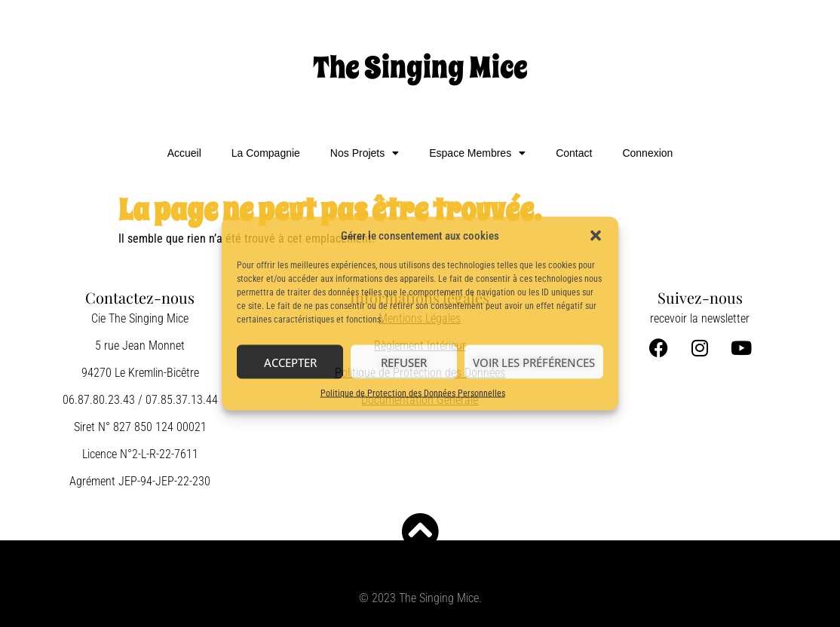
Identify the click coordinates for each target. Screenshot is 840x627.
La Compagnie (266, 153)
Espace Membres (477, 153)
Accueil (184, 153)
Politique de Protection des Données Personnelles (413, 393)
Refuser (404, 362)
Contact (574, 153)
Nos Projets (365, 153)
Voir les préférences (534, 362)
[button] (596, 236)
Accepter (290, 362)
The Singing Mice (420, 67)
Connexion (647, 153)
